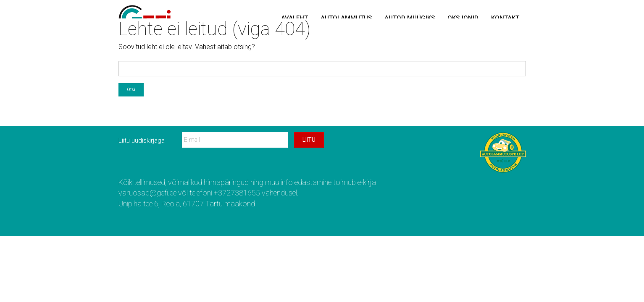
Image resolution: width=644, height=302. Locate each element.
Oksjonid (463, 18)
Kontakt (505, 18)
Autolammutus (346, 18)
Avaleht (294, 18)
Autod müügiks (410, 18)
